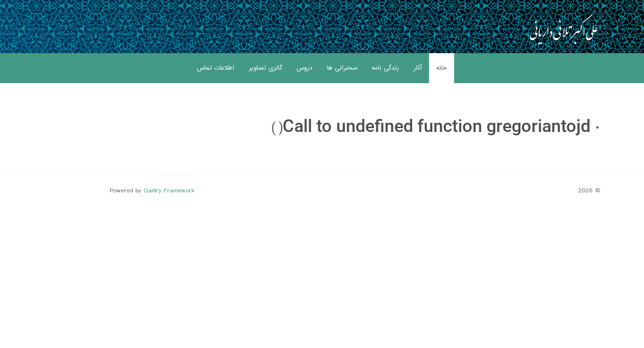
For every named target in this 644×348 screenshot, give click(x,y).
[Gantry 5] (564, 29)
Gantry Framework (169, 191)
